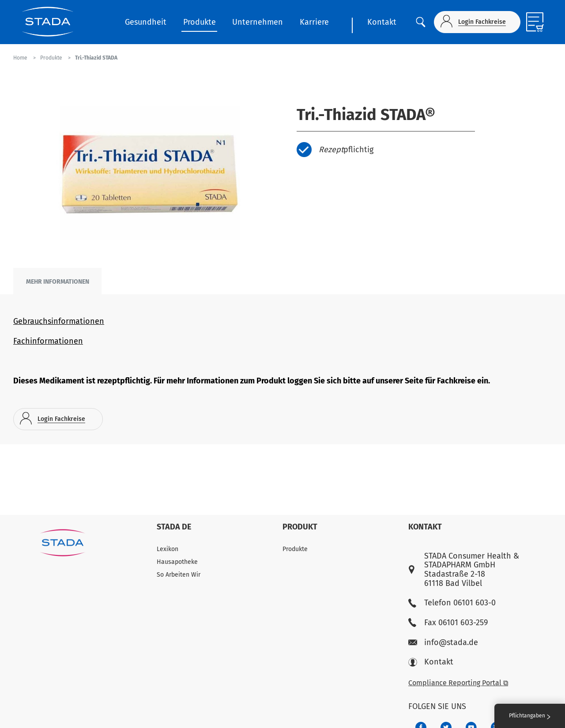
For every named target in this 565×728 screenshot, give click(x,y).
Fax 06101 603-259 (448, 623)
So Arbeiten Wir (179, 575)
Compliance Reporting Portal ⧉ (458, 683)
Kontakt (382, 22)
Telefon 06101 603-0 (452, 603)
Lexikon (168, 549)
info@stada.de (443, 643)
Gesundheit (146, 22)
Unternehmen (258, 22)
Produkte (200, 22)
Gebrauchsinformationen (59, 321)
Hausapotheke (177, 562)
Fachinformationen (48, 341)
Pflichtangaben (530, 716)
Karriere (314, 22)
